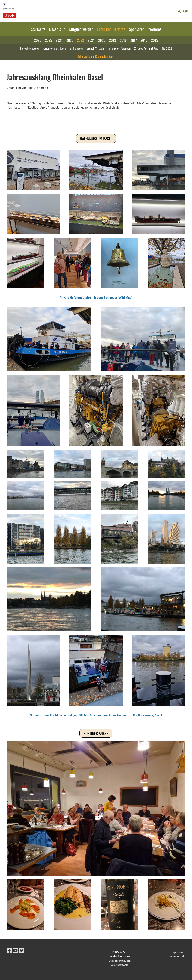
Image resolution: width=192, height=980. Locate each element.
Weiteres (155, 29)
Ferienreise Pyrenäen (119, 48)
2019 (113, 40)
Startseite (38, 29)
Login (183, 11)
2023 (70, 40)
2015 (154, 40)
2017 (133, 40)
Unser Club (57, 29)
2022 (81, 40)
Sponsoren (137, 29)
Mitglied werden (81, 29)
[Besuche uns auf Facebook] (9, 951)
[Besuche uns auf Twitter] (22, 951)
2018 (123, 40)
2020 (102, 40)
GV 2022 (167, 48)
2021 (91, 40)
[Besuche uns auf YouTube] (15, 951)
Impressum (178, 952)
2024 (59, 40)
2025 (48, 40)
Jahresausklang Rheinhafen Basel (96, 56)
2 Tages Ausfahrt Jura (146, 48)
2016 (144, 40)
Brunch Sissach (95, 48)
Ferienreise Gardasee (54, 48)
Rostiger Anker (96, 733)
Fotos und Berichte (111, 29)
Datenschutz (177, 956)
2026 (38, 40)
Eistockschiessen (30, 48)
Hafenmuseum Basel (96, 138)
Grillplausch (76, 48)
